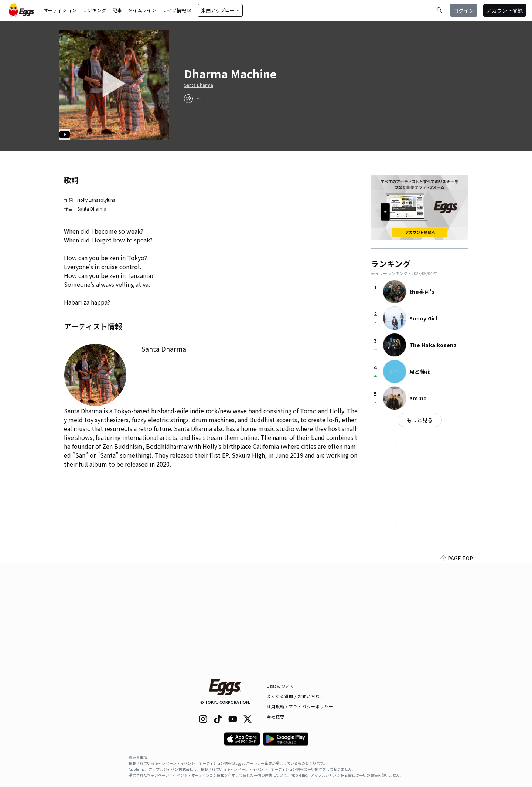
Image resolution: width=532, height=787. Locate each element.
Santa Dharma (199, 85)
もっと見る (420, 420)
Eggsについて (281, 686)
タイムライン (142, 10)
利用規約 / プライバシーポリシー (300, 706)
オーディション (60, 10)
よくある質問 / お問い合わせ (296, 696)
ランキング (94, 10)
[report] (199, 99)
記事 (117, 10)
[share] (188, 99)
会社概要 (276, 717)
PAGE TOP (457, 665)
